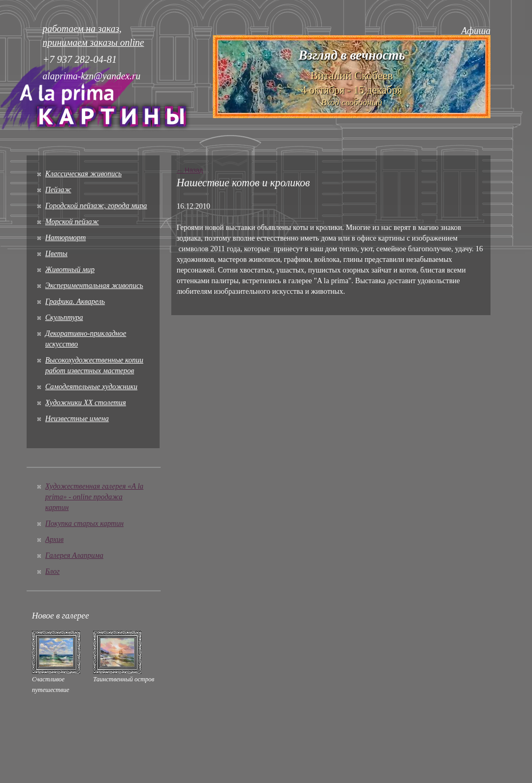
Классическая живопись (84, 174)
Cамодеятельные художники (91, 387)
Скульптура (64, 318)
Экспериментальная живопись (94, 286)
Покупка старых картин (84, 524)
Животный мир (70, 270)
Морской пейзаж (72, 222)
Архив (55, 539)
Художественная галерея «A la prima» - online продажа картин (94, 497)
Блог (52, 571)
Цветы (56, 254)
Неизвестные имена (77, 419)
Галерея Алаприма (74, 555)
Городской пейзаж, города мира (96, 206)
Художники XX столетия (86, 403)
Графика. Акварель (75, 302)
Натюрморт (65, 238)
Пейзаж (58, 190)
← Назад (190, 170)
